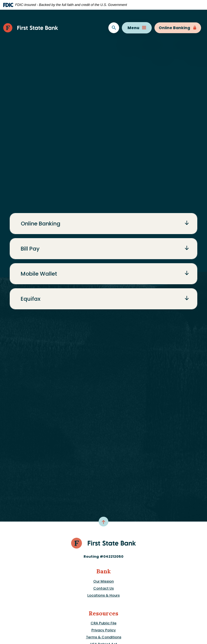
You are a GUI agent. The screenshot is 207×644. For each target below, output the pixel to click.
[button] (103, 224)
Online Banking (178, 28)
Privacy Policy (104, 630)
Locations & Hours (103, 595)
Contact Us (103, 588)
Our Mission (103, 581)
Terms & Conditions (104, 637)
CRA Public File (103, 623)
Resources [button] (103, 613)
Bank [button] (103, 571)
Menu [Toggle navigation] (137, 28)
